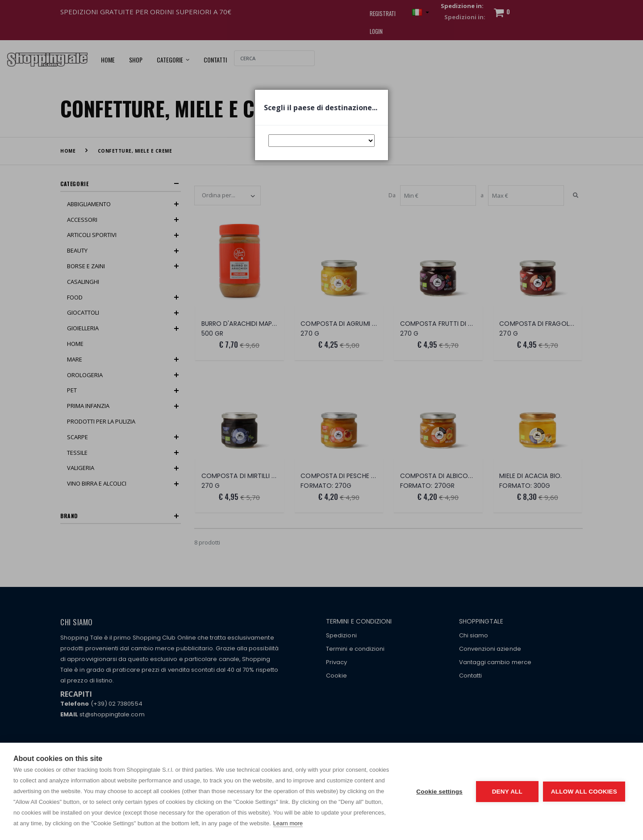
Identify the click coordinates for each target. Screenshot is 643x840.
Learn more (288, 823)
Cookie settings (439, 792)
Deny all (507, 792)
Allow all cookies (584, 792)
